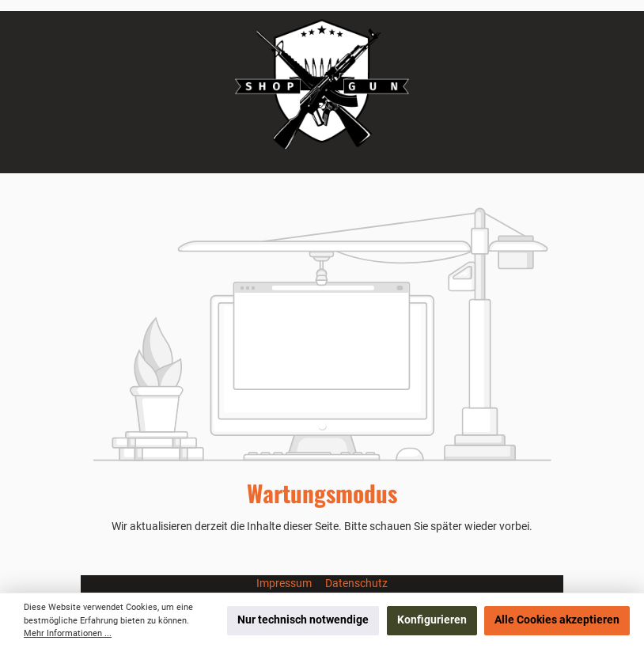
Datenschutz (356, 584)
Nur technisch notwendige (303, 620)
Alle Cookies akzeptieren (557, 620)
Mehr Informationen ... (68, 633)
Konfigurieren (432, 620)
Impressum (285, 584)
